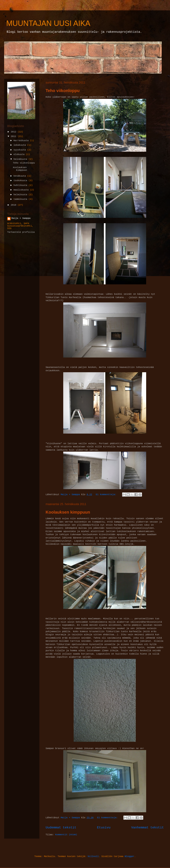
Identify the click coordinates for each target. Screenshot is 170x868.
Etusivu (104, 828)
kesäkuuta (20, 176)
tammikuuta (21, 199)
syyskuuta (20, 150)
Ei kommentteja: (107, 495)
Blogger (129, 856)
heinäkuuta (21, 159)
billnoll (93, 856)
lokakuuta (20, 145)
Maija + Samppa (21, 218)
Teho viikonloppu (63, 91)
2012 (14, 132)
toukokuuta (21, 181)
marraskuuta (22, 141)
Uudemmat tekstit (61, 828)
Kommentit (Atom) (66, 835)
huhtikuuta (21, 185)
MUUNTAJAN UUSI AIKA (48, 23)
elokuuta (20, 154)
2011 (14, 136)
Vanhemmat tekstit (148, 828)
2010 (14, 205)
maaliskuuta (22, 190)
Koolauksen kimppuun (68, 512)
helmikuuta (21, 195)
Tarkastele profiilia (21, 232)
